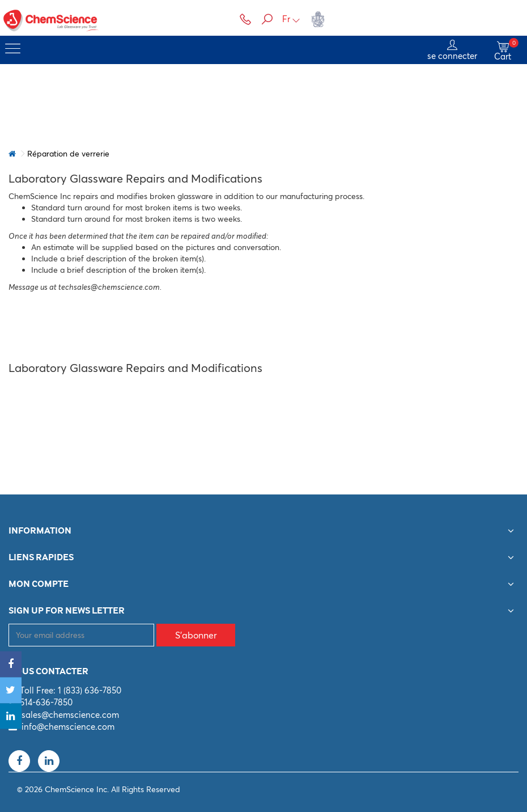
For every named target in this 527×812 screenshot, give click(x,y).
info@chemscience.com (68, 727)
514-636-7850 (46, 702)
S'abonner (196, 635)
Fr (291, 19)
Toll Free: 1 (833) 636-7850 (71, 690)
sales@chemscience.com (70, 715)
